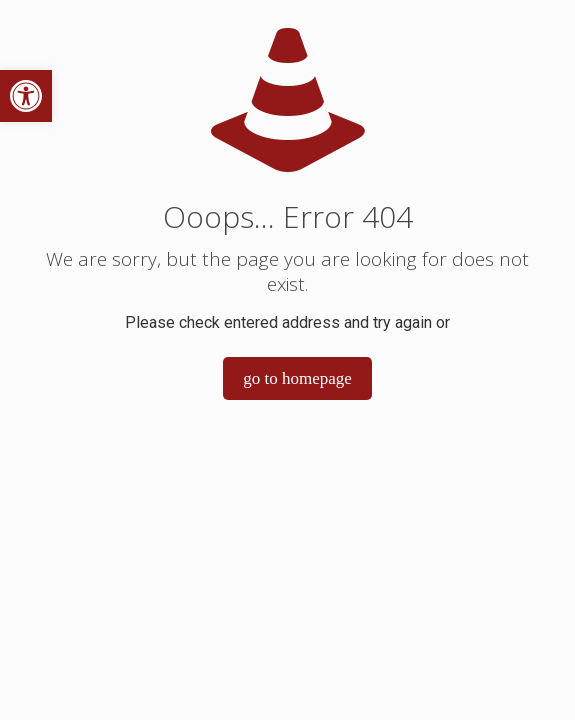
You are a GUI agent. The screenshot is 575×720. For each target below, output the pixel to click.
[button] (26, 96)
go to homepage (297, 378)
